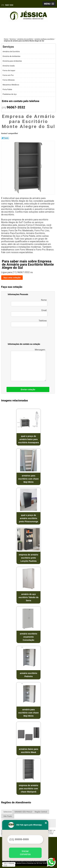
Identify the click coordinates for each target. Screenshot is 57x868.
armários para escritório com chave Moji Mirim (28, 479)
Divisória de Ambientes (12, 56)
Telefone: (29, 323)
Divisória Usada (9, 66)
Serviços (8, 47)
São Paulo (8, 816)
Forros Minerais (9, 80)
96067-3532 (9, 5)
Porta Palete (8, 90)
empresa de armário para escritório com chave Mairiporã (28, 789)
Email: (29, 313)
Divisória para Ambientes (12, 61)
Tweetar (5, 138)
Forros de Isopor (9, 71)
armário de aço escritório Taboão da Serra (28, 597)
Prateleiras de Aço (10, 94)
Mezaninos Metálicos (11, 85)
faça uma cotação (12, 278)
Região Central (41, 812)
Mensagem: (28, 365)
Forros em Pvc (8, 75)
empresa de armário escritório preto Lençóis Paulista (28, 558)
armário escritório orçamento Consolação (28, 637)
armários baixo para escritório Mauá (28, 751)
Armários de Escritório (11, 52)
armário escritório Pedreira (28, 675)
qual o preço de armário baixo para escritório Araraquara (29, 439)
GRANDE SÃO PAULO (23, 812)
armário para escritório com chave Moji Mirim (28, 713)
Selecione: (8, 812)
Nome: (29, 303)
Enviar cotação (28, 389)
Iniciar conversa (25, 853)
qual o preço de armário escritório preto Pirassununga (28, 518)
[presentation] (26, 335)
